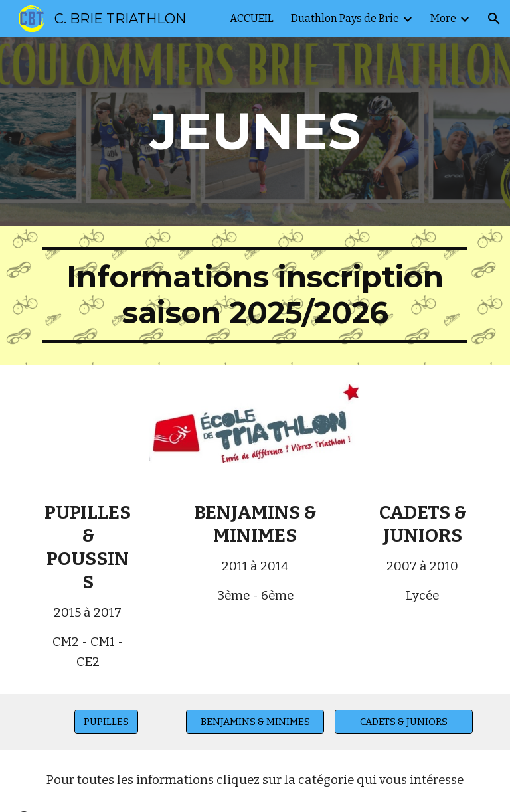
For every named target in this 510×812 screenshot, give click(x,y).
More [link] (443, 18)
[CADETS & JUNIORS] (403, 721)
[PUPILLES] (106, 721)
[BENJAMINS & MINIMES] (255, 721)
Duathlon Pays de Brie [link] (345, 18)
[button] (494, 19)
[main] (255, 131)
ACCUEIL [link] (252, 18)
